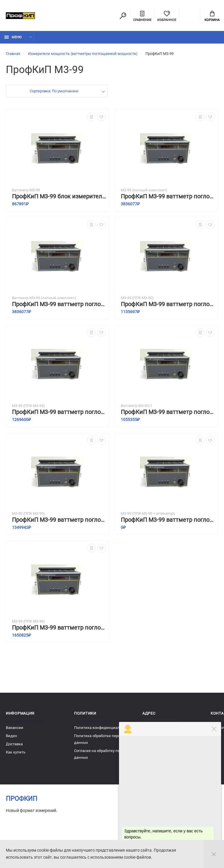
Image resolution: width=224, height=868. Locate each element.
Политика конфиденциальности (103, 728)
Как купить (16, 752)
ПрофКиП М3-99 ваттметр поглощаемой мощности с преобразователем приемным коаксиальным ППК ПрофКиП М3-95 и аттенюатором (168, 520)
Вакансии (15, 728)
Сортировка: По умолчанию (54, 91)
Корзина (212, 16)
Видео (11, 736)
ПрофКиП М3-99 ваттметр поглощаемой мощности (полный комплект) (168, 196)
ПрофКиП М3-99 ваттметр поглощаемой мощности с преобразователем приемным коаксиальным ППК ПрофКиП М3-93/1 (168, 412)
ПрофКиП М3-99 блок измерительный (59, 196)
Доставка (14, 744)
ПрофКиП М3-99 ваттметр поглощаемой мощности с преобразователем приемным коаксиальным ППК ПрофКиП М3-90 (168, 304)
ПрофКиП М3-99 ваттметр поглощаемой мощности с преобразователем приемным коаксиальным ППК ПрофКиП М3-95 (59, 520)
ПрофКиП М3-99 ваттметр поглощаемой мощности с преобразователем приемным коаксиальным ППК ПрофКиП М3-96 (59, 628)
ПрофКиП (22, 799)
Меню (13, 37)
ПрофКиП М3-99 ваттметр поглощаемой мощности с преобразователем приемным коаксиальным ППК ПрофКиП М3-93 (59, 412)
